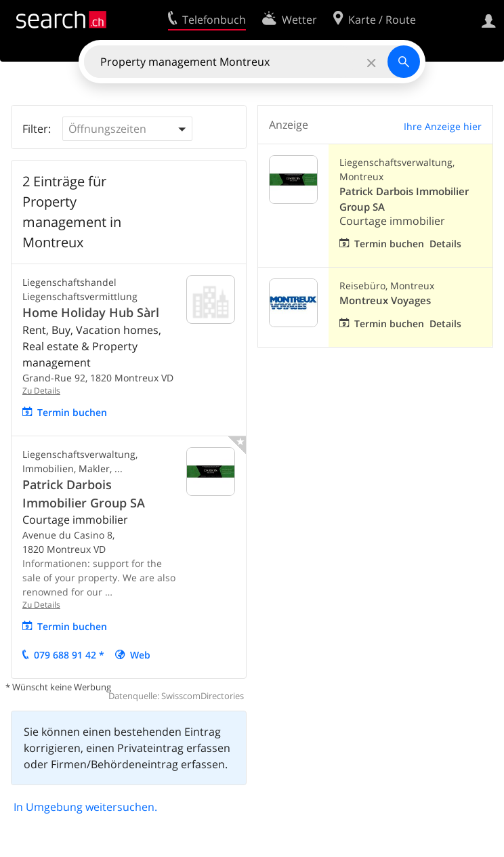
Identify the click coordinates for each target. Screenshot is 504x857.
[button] (127, 129)
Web (140, 655)
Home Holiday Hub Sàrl (91, 312)
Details (445, 244)
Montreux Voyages (385, 300)
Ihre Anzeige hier (443, 126)
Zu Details (41, 391)
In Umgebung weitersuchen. (85, 807)
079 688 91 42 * (69, 655)
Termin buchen (72, 412)
